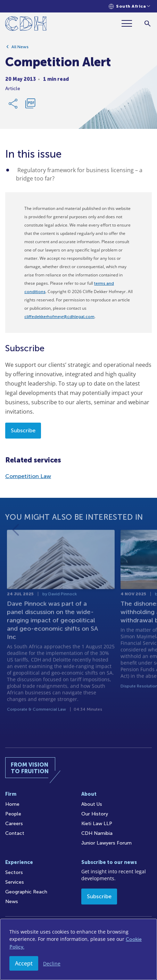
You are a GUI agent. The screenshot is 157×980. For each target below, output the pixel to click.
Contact (15, 833)
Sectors (14, 872)
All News (20, 50)
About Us (92, 804)
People (13, 814)
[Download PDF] (30, 107)
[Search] (147, 23)
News (12, 902)
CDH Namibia (97, 833)
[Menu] (130, 23)
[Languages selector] (129, 6)
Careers (14, 824)
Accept (24, 963)
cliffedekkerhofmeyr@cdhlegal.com (59, 317)
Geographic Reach (26, 892)
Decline (52, 964)
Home (12, 804)
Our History (95, 814)
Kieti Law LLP (97, 824)
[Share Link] (14, 107)
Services (15, 882)
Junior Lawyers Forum (106, 843)
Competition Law (28, 476)
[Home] (26, 25)
